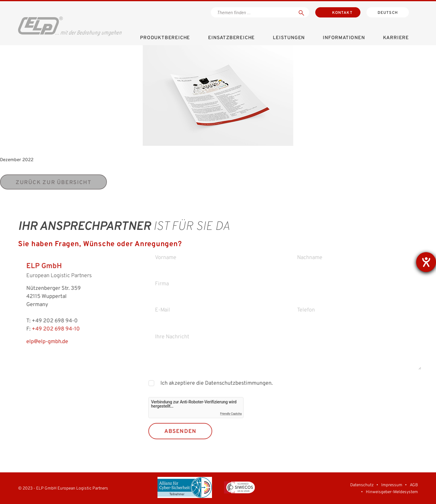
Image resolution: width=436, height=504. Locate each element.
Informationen (344, 38)
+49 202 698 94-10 (47, 329)
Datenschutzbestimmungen (246, 383)
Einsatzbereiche (231, 38)
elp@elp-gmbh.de (38, 342)
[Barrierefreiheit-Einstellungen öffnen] (426, 262)
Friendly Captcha (240, 414)
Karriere (396, 38)
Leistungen (289, 38)
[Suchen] (301, 12)
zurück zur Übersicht (53, 183)
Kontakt (342, 13)
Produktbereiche (165, 38)
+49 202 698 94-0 (46, 321)
